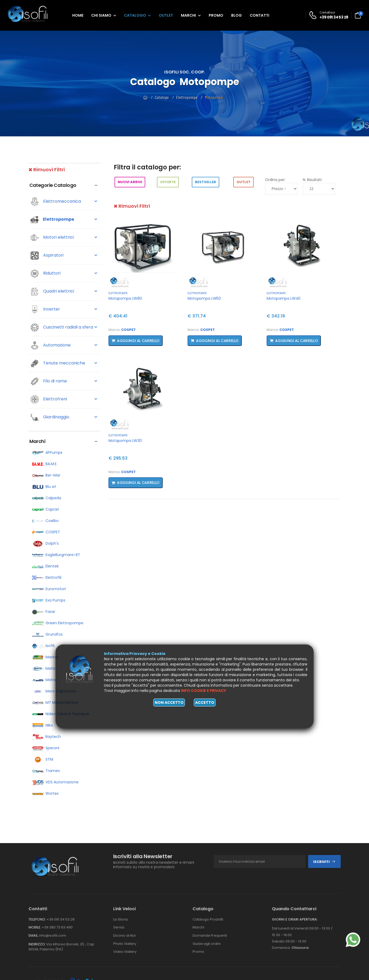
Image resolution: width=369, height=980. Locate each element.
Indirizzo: (37, 944)
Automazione (64, 345)
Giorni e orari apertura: (295, 919)
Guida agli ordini (207, 944)
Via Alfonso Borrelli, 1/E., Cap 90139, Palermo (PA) (61, 947)
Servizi (119, 927)
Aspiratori (64, 256)
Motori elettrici (64, 238)
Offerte (168, 182)
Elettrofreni (64, 399)
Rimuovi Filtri (47, 170)
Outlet (166, 15)
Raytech (46, 737)
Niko (42, 725)
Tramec (46, 771)
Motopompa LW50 (204, 298)
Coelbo (45, 521)
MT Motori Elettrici (55, 702)
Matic (44, 668)
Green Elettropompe (57, 623)
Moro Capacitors (54, 691)
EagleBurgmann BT (56, 555)
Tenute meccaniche (64, 363)
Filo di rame (64, 381)
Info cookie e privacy (204, 691)
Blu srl (44, 487)
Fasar (43, 612)
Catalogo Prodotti (208, 919)
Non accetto (169, 702)
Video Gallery (125, 952)
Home (78, 15)
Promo (216, 15)
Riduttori (64, 274)
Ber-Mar (46, 475)
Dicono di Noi (124, 935)
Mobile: (35, 927)
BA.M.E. (44, 464)
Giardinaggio (64, 417)
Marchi (188, 15)
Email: (34, 935)
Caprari (45, 509)
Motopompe (214, 97)
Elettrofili (46, 577)
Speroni (45, 748)
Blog (236, 15)
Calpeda (46, 498)
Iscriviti (324, 862)
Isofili (43, 646)
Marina (45, 657)
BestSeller (206, 182)
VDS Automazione (55, 782)
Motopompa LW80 (125, 298)
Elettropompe (187, 97)
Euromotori (49, 589)
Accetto (205, 702)
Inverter (64, 309)
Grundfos (47, 634)
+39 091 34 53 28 (61, 919)
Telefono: (37, 919)
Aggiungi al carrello (136, 341)
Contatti (259, 15)
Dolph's (45, 543)
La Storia (120, 919)
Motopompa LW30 (125, 441)
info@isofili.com (53, 935)
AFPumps (47, 452)
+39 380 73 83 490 (57, 927)
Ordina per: (275, 180)
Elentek (45, 566)
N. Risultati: (313, 180)
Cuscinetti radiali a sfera (64, 327)
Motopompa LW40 (284, 298)
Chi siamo (101, 15)
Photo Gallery (125, 944)
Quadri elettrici (64, 292)
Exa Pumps (48, 600)
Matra (44, 680)
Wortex (45, 793)
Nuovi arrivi (130, 182)
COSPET (46, 532)
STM (42, 759)
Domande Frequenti (210, 935)
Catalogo (135, 15)
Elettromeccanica (64, 202)
